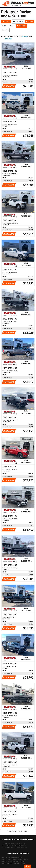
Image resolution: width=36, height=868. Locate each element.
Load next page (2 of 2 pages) (18, 831)
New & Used (18, 21)
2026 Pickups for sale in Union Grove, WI (14, 845)
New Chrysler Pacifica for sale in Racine (13, 863)
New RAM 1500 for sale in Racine (12, 857)
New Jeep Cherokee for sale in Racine (13, 861)
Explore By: (6, 21)
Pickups (30, 21)
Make (5, 26)
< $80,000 (21, 26)
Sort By (5, 30)
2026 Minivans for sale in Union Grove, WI (14, 847)
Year (12, 26)
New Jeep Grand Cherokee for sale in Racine (15, 859)
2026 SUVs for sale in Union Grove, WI (13, 843)
